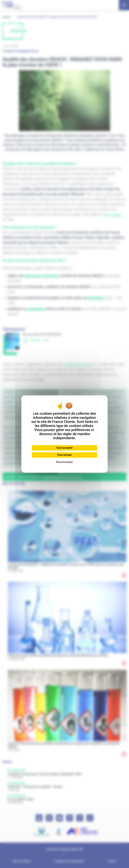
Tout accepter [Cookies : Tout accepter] (64, 448)
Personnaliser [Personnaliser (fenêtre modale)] (64, 462)
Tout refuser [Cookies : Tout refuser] (64, 455)
